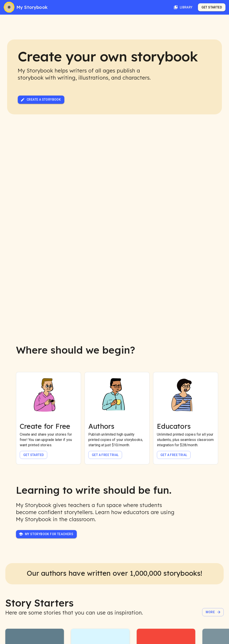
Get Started (212, 7)
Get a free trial (105, 455)
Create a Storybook (41, 100)
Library (183, 7)
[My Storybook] (26, 7)
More (213, 612)
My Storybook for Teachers (46, 534)
